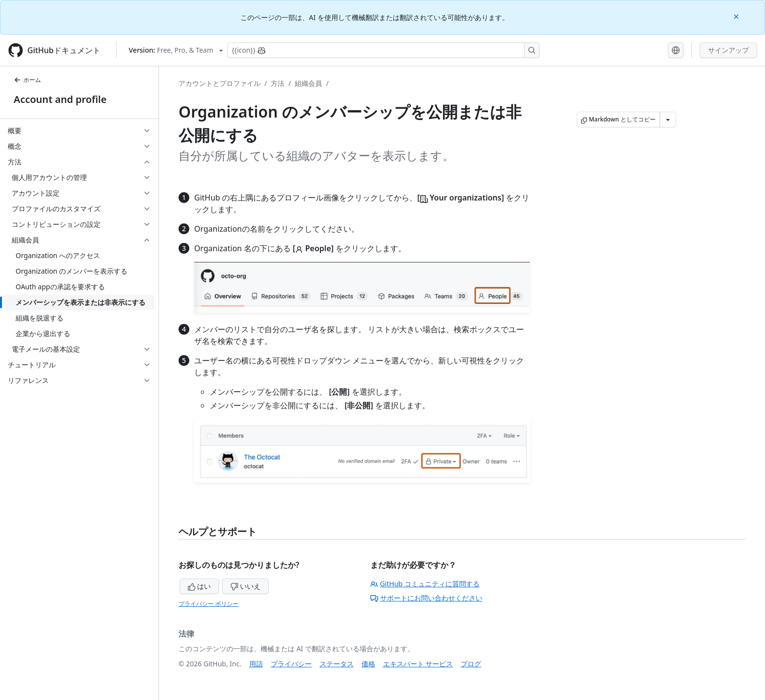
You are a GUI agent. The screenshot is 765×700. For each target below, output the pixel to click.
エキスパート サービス (418, 664)
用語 (256, 664)
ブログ (471, 664)
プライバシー (291, 664)
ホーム (27, 80)
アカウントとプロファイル (220, 83)
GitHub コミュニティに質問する (425, 584)
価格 (368, 664)
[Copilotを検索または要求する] (383, 50)
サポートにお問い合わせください (426, 598)
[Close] (737, 16)
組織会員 (308, 83)
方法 (278, 83)
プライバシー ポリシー (209, 604)
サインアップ (728, 50)
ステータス (337, 664)
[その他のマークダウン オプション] (668, 120)
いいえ (245, 586)
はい (200, 586)
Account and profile (60, 99)
